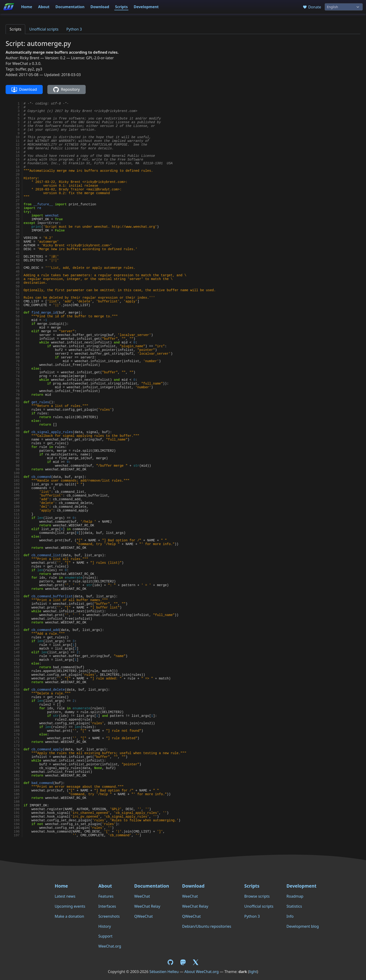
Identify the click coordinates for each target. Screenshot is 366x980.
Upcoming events (70, 906)
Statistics (294, 906)
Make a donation (69, 916)
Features (106, 896)
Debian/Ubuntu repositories (207, 926)
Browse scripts (257, 896)
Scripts (121, 7)
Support (105, 936)
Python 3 (74, 29)
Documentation (70, 7)
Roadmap (295, 896)
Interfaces (107, 906)
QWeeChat (144, 916)
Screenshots (109, 916)
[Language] (344, 7)
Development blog (303, 926)
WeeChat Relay (147, 906)
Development (146, 7)
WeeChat (142, 896)
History (105, 926)
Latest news (65, 896)
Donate (312, 7)
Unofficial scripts (44, 29)
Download (100, 7)
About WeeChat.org (202, 972)
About (44, 7)
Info (290, 916)
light (253, 972)
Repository (66, 90)
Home (26, 7)
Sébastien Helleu (164, 972)
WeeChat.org (110, 946)
